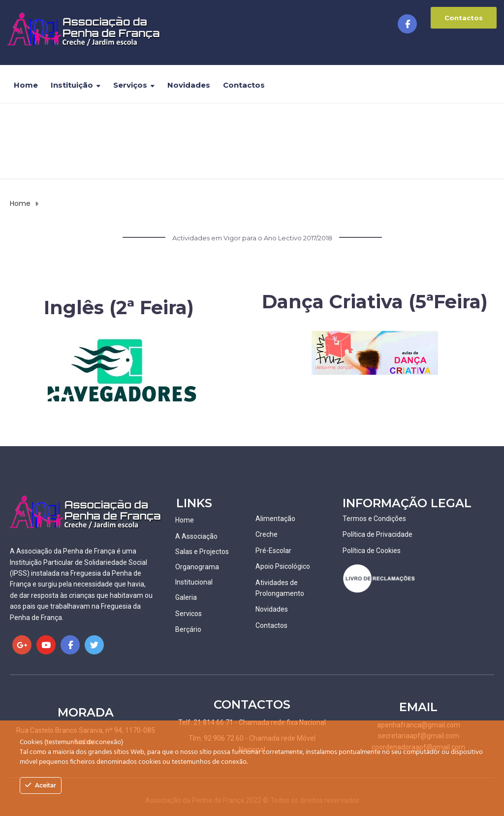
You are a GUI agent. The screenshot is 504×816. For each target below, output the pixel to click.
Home (26, 85)
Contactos (464, 18)
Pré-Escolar (273, 551)
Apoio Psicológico (283, 566)
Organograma (197, 567)
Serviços (130, 85)
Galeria (186, 597)
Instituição (72, 85)
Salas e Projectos (202, 552)
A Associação (196, 536)
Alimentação (275, 519)
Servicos (189, 614)
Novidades (189, 85)
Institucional (194, 582)
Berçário (188, 629)
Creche (267, 534)
